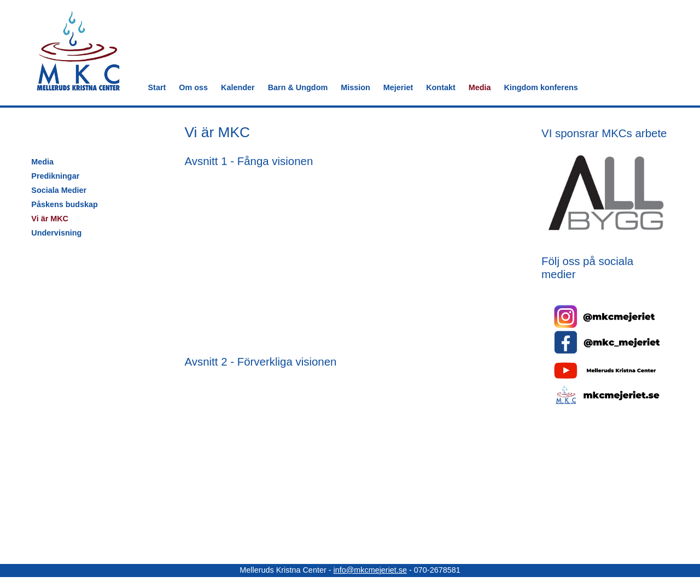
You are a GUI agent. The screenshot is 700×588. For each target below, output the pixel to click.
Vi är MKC (50, 219)
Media (480, 87)
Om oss (193, 87)
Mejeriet (398, 87)
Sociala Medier (59, 190)
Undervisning (56, 233)
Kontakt (441, 87)
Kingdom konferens (541, 87)
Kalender (238, 87)
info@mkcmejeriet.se (370, 570)
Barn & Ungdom (298, 87)
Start (157, 87)
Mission (355, 87)
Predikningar (55, 176)
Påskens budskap (65, 204)
